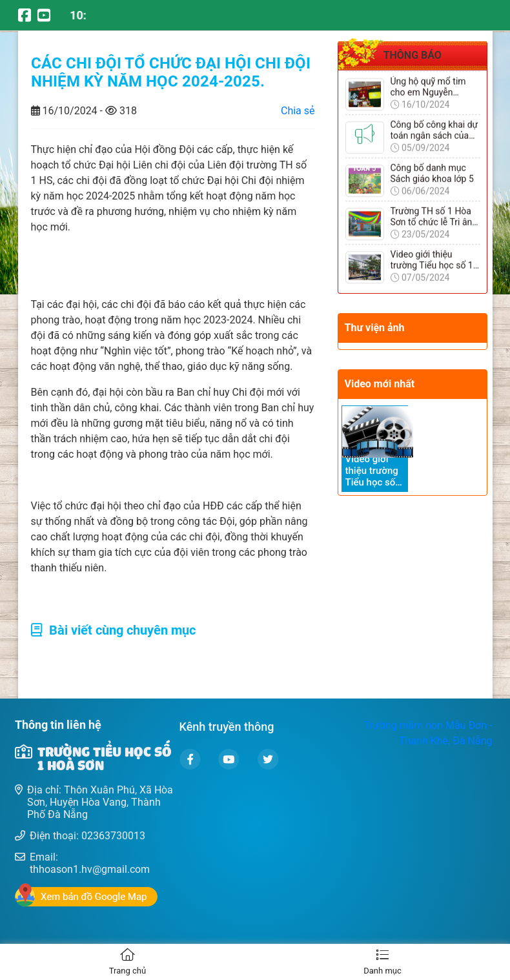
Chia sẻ (298, 111)
